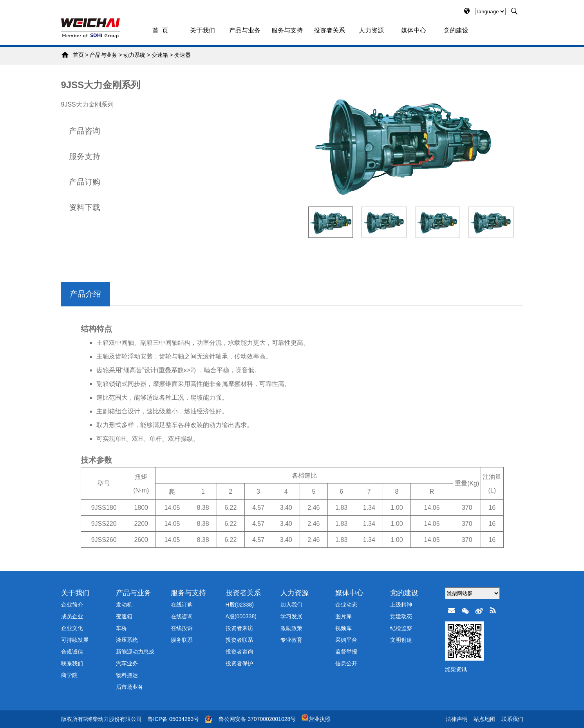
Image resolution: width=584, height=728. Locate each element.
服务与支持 (287, 30)
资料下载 (85, 207)
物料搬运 (127, 675)
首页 (78, 55)
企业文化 (72, 628)
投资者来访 (239, 628)
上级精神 (401, 605)
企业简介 (72, 605)
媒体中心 (414, 30)
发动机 (124, 605)
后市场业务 (130, 687)
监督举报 (346, 652)
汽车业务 (127, 663)
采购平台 (346, 640)
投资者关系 (329, 30)
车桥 (121, 628)
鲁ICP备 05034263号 (174, 719)
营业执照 (316, 719)
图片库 (344, 616)
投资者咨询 (239, 652)
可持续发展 (75, 640)
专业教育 (291, 640)
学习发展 (291, 616)
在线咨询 (182, 616)
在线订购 (182, 605)
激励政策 (291, 628)
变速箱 (160, 55)
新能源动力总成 (135, 652)
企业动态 (346, 605)
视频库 (344, 628)
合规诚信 (72, 652)
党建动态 (401, 616)
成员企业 (72, 616)
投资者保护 (239, 663)
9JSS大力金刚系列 (101, 85)
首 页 (160, 30)
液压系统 (127, 640)
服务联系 (182, 640)
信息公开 (346, 663)
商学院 (69, 675)
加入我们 (291, 605)
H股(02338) (240, 605)
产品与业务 (245, 30)
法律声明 (457, 719)
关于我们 (203, 30)
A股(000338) (241, 616)
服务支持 (85, 156)
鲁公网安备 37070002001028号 (257, 719)
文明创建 (401, 640)
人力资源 (371, 30)
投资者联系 (239, 640)
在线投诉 (182, 628)
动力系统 (134, 55)
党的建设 (456, 30)
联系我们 (72, 663)
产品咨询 (85, 131)
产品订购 (85, 182)
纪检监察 (401, 628)
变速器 (183, 55)
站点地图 (485, 719)
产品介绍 (85, 294)
